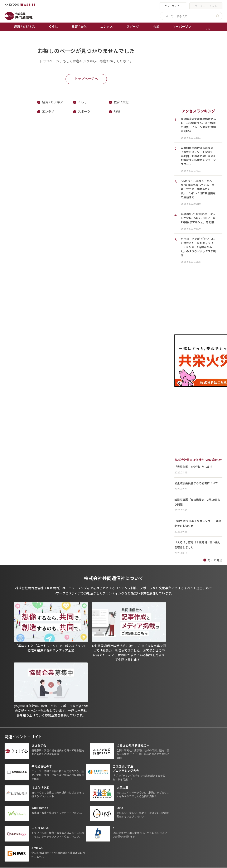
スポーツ (133, 26)
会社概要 (121, 792)
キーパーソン (182, 26)
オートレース (86, 780)
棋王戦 (82, 797)
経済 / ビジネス (24, 26)
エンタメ (107, 26)
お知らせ (10, 780)
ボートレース (86, 792)
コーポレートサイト (206, 6)
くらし (53, 26)
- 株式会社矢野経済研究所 (178, 792)
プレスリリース (50, 809)
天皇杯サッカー (88, 774)
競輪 (80, 786)
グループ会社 (171, 774)
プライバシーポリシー (130, 780)
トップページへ (86, 79)
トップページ (13, 774)
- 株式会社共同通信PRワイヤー (181, 786)
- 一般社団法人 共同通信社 (178, 780)
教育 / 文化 (79, 26)
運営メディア (124, 786)
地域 (156, 26)
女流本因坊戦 (86, 803)
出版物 (120, 774)
